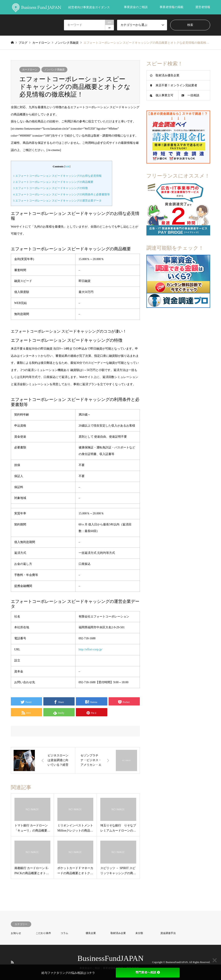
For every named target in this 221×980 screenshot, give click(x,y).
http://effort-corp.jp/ (91, 649)
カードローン (30, 70)
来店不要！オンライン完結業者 (176, 85)
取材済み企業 (118, 933)
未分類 (139, 933)
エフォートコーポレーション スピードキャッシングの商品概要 (53, 182)
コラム (64, 933)
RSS (12, 962)
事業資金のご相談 (136, 7)
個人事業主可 (164, 95)
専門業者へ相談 (148, 972)
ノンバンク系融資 (54, 70)
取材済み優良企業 (167, 75)
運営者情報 (203, 7)
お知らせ (16, 933)
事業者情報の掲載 (171, 7)
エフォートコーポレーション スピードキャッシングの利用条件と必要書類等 (62, 194)
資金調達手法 (168, 933)
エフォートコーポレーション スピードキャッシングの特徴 (50, 188)
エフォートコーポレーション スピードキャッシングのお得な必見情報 (57, 176)
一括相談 (193, 95)
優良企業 (91, 933)
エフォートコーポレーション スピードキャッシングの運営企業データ (57, 201)
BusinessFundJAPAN (111, 958)
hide (67, 167)
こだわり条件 (43, 933)
